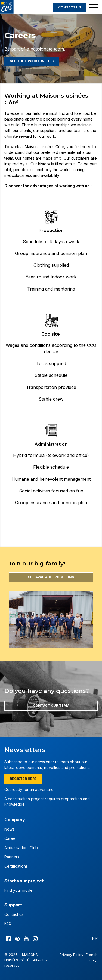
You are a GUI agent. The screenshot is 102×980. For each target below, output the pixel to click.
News (9, 829)
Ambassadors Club (21, 848)
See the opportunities (32, 61)
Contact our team (51, 705)
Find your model (19, 890)
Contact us (69, 7)
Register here (23, 779)
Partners (12, 857)
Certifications (16, 866)
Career (11, 838)
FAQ (8, 924)
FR (95, 938)
